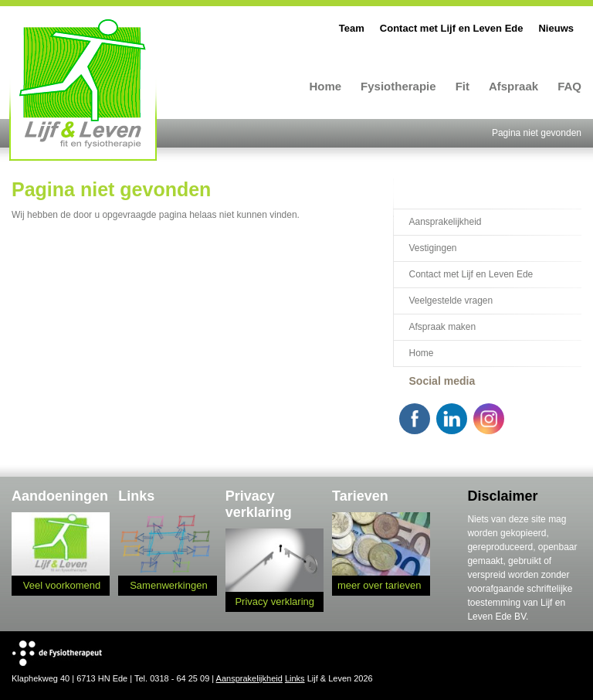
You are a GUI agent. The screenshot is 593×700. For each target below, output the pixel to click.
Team (352, 28)
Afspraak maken (442, 327)
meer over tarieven (379, 585)
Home (325, 86)
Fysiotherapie (398, 86)
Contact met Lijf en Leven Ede (452, 28)
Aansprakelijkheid (445, 222)
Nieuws (556, 28)
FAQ (569, 86)
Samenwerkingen (168, 585)
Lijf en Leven (83, 89)
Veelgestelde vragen (451, 301)
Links (295, 678)
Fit (463, 86)
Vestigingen (432, 248)
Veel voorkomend (62, 585)
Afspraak (513, 86)
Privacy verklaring (274, 601)
